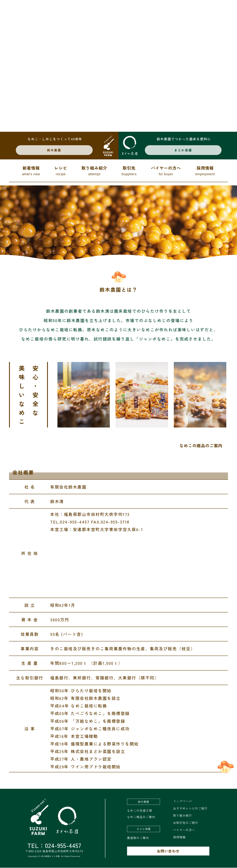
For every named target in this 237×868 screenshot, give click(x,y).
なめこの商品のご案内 (201, 446)
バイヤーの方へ (166, 171)
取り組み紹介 (94, 171)
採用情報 (205, 171)
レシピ (61, 171)
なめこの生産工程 (140, 811)
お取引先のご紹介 (186, 823)
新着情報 (31, 171)
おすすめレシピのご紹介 (190, 808)
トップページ (183, 801)
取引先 (129, 171)
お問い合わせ (168, 851)
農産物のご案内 (138, 838)
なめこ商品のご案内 (141, 817)
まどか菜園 (184, 150)
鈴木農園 (55, 150)
